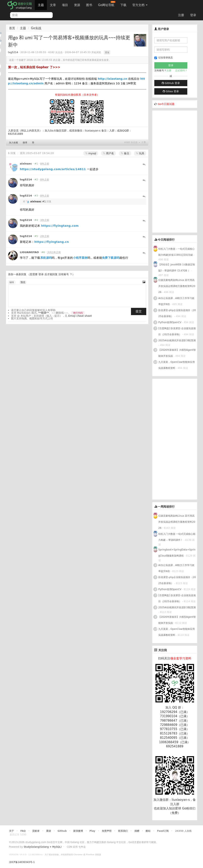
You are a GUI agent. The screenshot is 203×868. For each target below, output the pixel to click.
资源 (77, 5)
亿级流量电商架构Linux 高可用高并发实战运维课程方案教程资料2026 (177, 286)
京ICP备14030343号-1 (22, 862)
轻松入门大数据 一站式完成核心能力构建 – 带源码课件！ (177, 537)
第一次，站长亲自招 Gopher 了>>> (34, 67)
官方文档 (140, 5)
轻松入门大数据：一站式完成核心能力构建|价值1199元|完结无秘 (176, 252)
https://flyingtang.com (60, 226)
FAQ (23, 831)
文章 (53, 5)
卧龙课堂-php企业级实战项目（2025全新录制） (177, 313)
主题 (41, 5)
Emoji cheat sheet (80, 316)
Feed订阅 (163, 831)
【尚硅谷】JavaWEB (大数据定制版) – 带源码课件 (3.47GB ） (177, 268)
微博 (25, 143)
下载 (123, 5)
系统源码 (46, 258)
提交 (139, 311)
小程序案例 (80, 258)
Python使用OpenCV (170, 322)
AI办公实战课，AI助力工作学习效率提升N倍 (176, 301)
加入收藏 (13, 143)
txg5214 (13, 52)
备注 (125, 153)
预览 (23, 282)
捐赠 (137, 831)
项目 (65, 5)
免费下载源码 (111, 258)
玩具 (140, 153)
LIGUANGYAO (29, 252)
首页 (12, 28)
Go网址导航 (107, 4)
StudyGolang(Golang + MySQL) (43, 847)
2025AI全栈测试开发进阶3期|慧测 (177, 340)
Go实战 (36, 28)
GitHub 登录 (171, 83)
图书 (89, 5)
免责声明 (107, 831)
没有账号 (64, 274)
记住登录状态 (164, 58)
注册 (181, 15)
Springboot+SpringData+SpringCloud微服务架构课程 (177, 553)
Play (92, 831)
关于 (11, 831)
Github (62, 831)
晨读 (48, 831)
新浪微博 (78, 831)
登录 (193, 15)
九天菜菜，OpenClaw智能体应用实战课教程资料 (177, 365)
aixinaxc (26, 164)
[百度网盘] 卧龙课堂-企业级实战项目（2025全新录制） (177, 331)
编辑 (12, 282)
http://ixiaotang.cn (113, 79)
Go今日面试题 (166, 104)
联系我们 (123, 831)
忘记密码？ (181, 70)
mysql (91, 153)
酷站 (148, 831)
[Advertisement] (178, 171)
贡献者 (36, 831)
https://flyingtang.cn (52, 242)
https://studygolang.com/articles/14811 (53, 169)
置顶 (107, 52)
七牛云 (82, 847)
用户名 (108, 153)
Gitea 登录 (171, 91)
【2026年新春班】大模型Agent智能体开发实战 (177, 353)
